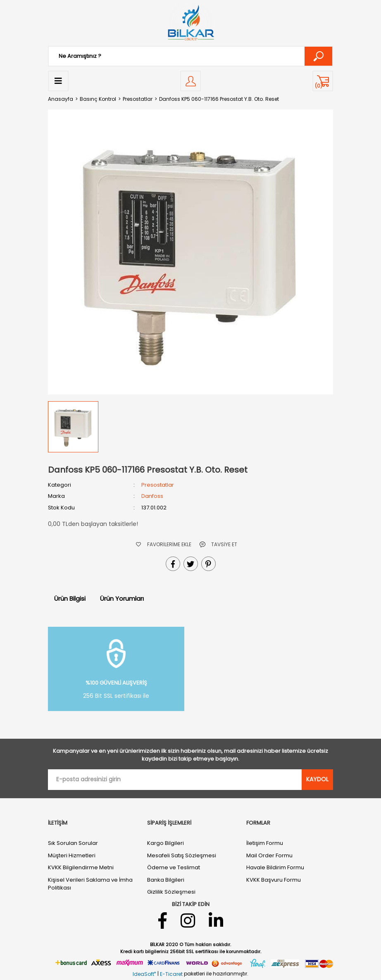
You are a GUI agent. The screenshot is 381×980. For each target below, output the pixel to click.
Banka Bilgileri (166, 880)
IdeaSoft (144, 974)
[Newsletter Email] (175, 780)
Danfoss (152, 496)
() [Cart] (319, 86)
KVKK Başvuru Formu (274, 880)
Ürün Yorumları (122, 598)
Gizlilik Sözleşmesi (171, 892)
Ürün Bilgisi (70, 598)
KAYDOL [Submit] (317, 779)
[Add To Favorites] (164, 544)
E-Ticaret (171, 974)
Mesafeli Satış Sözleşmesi (182, 855)
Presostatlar (158, 485)
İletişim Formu (265, 843)
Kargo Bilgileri (165, 843)
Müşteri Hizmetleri (72, 855)
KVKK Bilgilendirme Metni (81, 867)
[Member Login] (190, 81)
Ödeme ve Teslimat (174, 867)
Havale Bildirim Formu (275, 867)
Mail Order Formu (269, 855)
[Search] (190, 56)
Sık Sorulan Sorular (73, 843)
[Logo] (190, 23)
